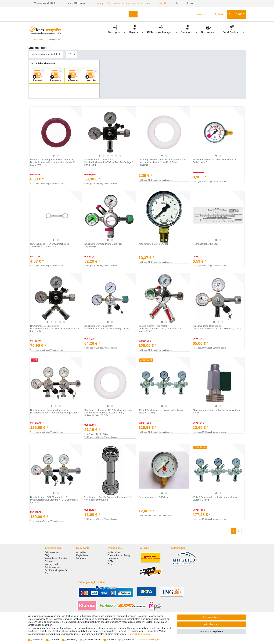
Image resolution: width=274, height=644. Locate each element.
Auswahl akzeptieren (212, 631)
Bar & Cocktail (231, 32)
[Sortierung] (46, 54)
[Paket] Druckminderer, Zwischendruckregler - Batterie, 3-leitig (216, 498)
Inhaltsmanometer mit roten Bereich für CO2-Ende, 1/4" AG (216, 161)
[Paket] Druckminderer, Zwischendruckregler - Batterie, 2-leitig (162, 411)
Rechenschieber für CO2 (206, 243)
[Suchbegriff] (80, 14)
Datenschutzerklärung (119, 555)
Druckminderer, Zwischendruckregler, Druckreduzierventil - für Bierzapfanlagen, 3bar (54, 411)
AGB (110, 561)
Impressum (114, 558)
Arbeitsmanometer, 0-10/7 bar (154, 497)
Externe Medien (93, 639)
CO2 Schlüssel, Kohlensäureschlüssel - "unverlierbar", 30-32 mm (51, 245)
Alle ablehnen (212, 624)
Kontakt (156, 3)
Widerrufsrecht (115, 552)
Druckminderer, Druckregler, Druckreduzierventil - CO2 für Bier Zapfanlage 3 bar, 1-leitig (109, 162)
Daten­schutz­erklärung (139, 634)
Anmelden (81, 552)
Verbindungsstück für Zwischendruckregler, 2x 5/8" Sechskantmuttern (108, 498)
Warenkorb (82, 558)
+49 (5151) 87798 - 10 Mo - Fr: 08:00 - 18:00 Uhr (120, 3)
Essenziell (38, 639)
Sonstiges (187, 32)
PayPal (112, 639)
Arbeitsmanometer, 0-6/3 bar (153, 243)
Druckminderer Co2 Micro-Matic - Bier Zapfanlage (104, 245)
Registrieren (82, 555)
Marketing (72, 639)
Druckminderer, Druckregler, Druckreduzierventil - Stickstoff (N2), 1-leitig (107, 327)
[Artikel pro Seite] (72, 54)
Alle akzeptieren (212, 617)
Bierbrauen (208, 32)
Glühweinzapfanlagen (160, 32)
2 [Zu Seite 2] (239, 530)
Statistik (55, 639)
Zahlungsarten (52, 552)
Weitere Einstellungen (149, 639)
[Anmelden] (200, 14)
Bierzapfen (115, 32)
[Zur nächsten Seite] (244, 531)
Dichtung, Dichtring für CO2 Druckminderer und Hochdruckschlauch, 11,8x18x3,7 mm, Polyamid (163, 162)
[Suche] (133, 14)
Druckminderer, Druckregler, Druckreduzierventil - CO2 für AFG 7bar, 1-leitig (217, 327)
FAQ (47, 555)
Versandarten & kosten (56, 558)
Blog (110, 564)
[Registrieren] (218, 14)
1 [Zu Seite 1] (234, 530)
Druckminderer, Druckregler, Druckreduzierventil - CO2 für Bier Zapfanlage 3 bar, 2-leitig (55, 328)
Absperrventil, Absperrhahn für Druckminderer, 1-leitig (217, 411)
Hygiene (134, 32)
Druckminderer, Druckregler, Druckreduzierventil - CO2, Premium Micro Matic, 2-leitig (160, 328)
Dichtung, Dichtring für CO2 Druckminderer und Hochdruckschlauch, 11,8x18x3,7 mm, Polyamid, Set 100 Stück (109, 412)
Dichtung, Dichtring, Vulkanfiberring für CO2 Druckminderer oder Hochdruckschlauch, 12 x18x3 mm (53, 162)
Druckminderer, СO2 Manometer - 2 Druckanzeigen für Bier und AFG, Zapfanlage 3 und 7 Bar (54, 499)
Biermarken (50, 561)
